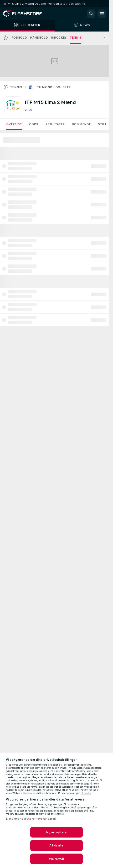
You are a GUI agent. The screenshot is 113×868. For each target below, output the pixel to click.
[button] (91, 14)
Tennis (16, 87)
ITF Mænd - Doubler (53, 87)
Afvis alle (56, 845)
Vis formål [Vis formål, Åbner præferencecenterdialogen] (56, 859)
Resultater (55, 124)
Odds (34, 124)
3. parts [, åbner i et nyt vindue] (86, 793)
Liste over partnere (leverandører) (31, 819)
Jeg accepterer (57, 832)
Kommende (81, 124)
